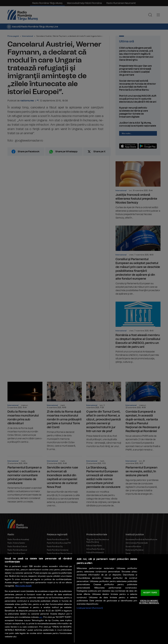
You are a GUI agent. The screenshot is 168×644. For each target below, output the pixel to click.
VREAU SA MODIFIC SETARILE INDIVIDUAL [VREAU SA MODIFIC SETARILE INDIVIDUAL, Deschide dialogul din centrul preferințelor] (149, 602)
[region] (84, 599)
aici (41, 617)
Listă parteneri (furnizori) (90, 608)
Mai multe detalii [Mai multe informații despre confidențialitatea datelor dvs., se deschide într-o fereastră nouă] (23, 586)
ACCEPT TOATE (150, 593)
